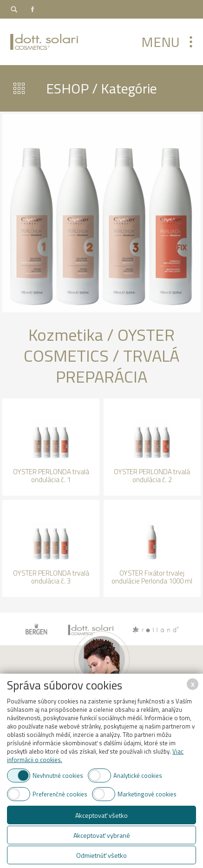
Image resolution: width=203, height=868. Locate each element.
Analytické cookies (138, 775)
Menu (160, 42)
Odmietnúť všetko (101, 855)
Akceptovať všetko (101, 815)
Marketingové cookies (147, 794)
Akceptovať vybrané (102, 835)
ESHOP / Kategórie (101, 88)
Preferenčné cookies (60, 794)
